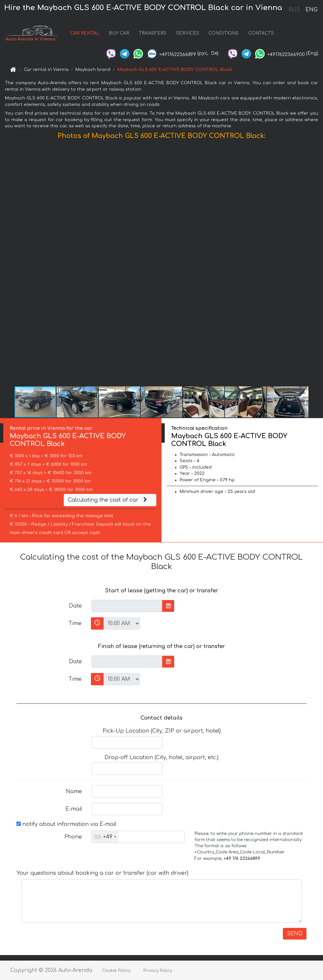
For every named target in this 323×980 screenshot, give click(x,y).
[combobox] (105, 837)
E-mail (74, 809)
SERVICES (188, 33)
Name (74, 792)
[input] (127, 606)
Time (75, 623)
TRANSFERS (153, 33)
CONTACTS (261, 33)
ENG (311, 10)
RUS (294, 10)
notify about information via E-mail (66, 824)
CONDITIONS (223, 33)
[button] (317, 264)
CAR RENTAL (85, 33)
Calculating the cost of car (108, 500)
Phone (73, 837)
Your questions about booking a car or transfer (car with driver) (102, 873)
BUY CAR (119, 33)
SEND (295, 934)
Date (75, 606)
